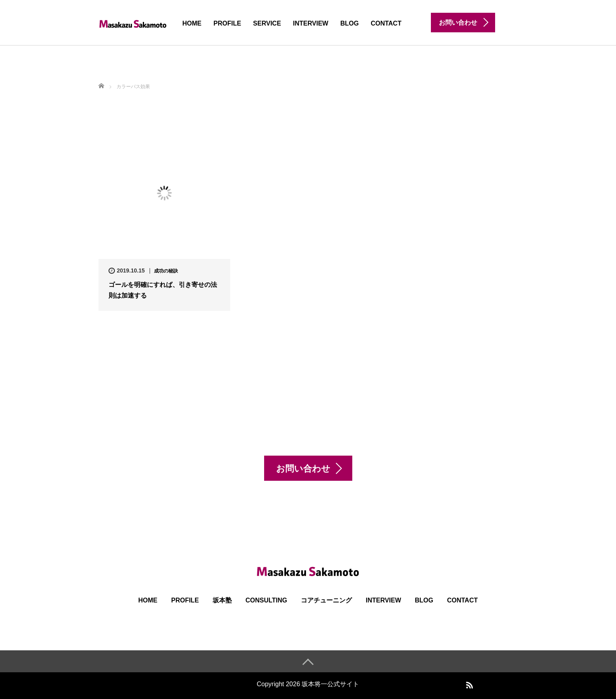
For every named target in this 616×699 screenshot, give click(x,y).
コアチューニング (326, 600)
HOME (192, 23)
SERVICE (267, 23)
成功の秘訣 (166, 271)
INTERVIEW (311, 23)
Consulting (266, 600)
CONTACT (386, 23)
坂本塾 (222, 600)
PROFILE (227, 23)
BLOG (349, 23)
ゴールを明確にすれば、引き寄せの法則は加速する (163, 290)
